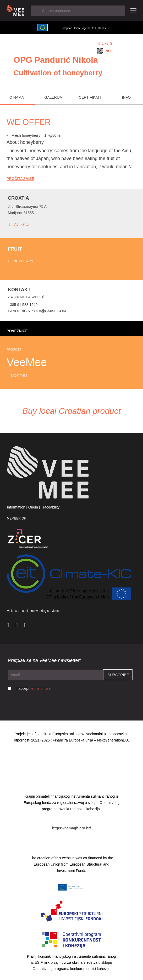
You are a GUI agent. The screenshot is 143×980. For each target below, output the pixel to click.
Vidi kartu (18, 224)
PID (108, 51)
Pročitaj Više (20, 179)
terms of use (40, 688)
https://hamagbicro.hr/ (71, 828)
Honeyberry (21, 261)
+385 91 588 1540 (23, 305)
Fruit (15, 249)
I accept (34, 688)
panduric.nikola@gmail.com (37, 311)
